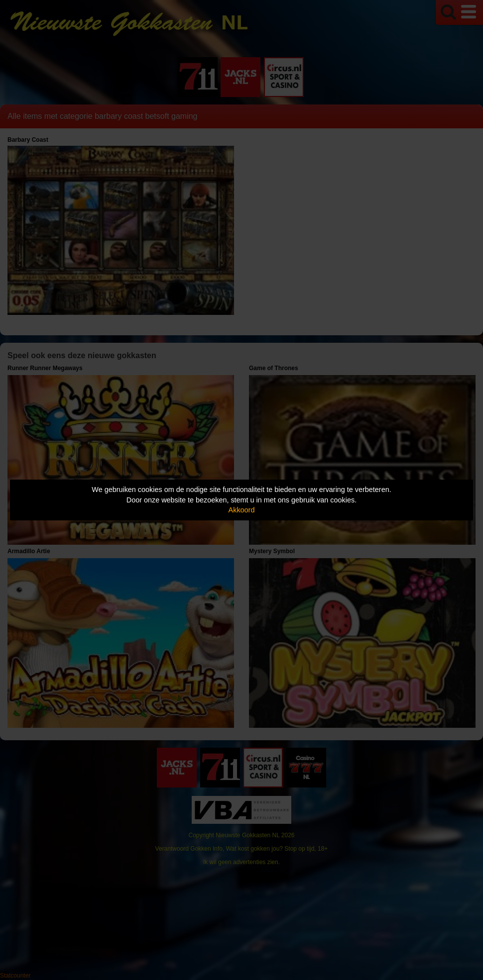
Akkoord (242, 510)
